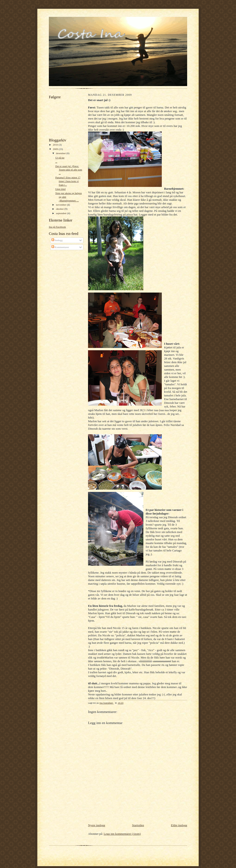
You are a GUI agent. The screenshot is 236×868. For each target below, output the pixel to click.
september (62, 213)
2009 (56, 149)
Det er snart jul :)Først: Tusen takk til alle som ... (69, 170)
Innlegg (57, 240)
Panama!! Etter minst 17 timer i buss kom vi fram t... (68, 181)
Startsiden (138, 825)
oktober (60, 209)
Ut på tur (60, 158)
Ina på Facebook (57, 227)
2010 (56, 145)
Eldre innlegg (179, 825)
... (56, 162)
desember (61, 153)
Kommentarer (60, 247)
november (61, 205)
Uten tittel (60, 189)
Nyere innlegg (97, 825)
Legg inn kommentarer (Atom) (122, 834)
